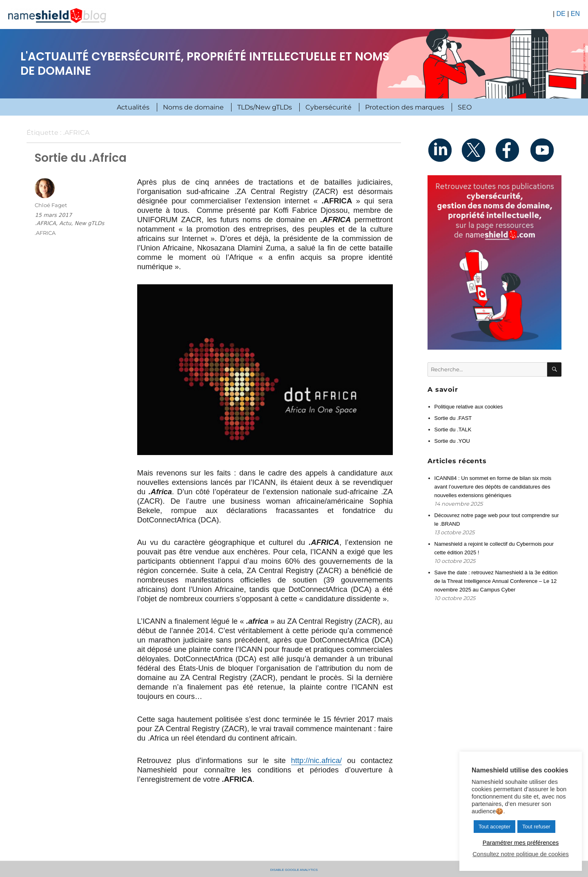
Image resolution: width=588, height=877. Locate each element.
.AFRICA (45, 223)
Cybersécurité (329, 107)
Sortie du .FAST (453, 418)
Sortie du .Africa (81, 158)
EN (575, 14)
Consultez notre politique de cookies (520, 854)
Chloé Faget (51, 205)
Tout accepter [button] (494, 827)
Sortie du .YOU (452, 441)
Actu (65, 223)
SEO (465, 107)
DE (561, 14)
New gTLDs (89, 223)
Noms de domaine (193, 107)
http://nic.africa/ (317, 760)
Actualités (133, 107)
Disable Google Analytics (294, 869)
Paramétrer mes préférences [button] (521, 843)
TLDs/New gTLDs (265, 107)
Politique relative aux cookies (469, 407)
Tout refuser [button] (536, 827)
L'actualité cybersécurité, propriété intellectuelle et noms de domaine (205, 64)
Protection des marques (405, 107)
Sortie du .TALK (453, 430)
